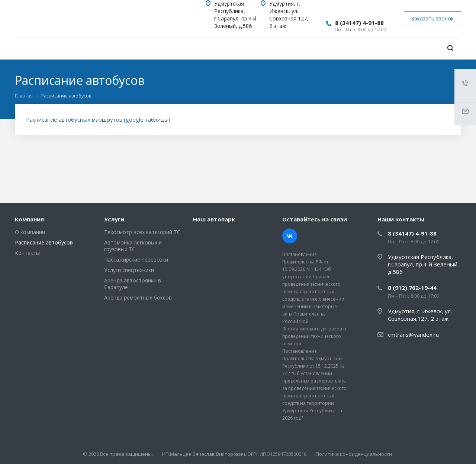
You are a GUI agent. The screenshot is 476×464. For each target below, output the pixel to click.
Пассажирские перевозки (136, 260)
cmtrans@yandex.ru (413, 335)
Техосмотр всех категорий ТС (142, 232)
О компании (30, 232)
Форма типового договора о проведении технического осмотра (314, 336)
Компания (29, 219)
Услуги (114, 219)
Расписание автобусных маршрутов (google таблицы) (98, 119)
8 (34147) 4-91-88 (359, 23)
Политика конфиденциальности (354, 454)
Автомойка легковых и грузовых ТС (133, 246)
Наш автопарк (214, 219)
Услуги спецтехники (129, 270)
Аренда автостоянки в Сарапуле (133, 284)
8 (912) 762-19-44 (412, 288)
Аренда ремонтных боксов (138, 297)
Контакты (27, 253)
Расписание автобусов (44, 242)
